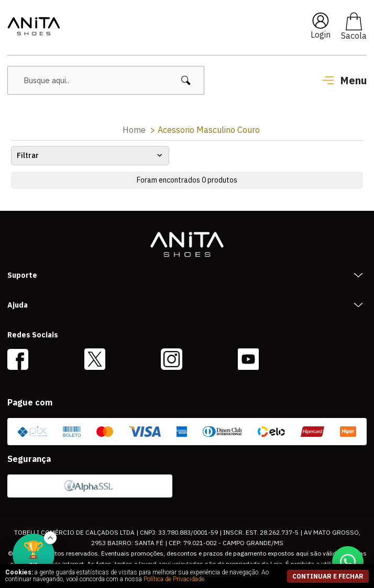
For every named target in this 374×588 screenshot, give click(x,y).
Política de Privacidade (174, 579)
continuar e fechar (328, 576)
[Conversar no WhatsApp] (348, 562)
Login (321, 35)
